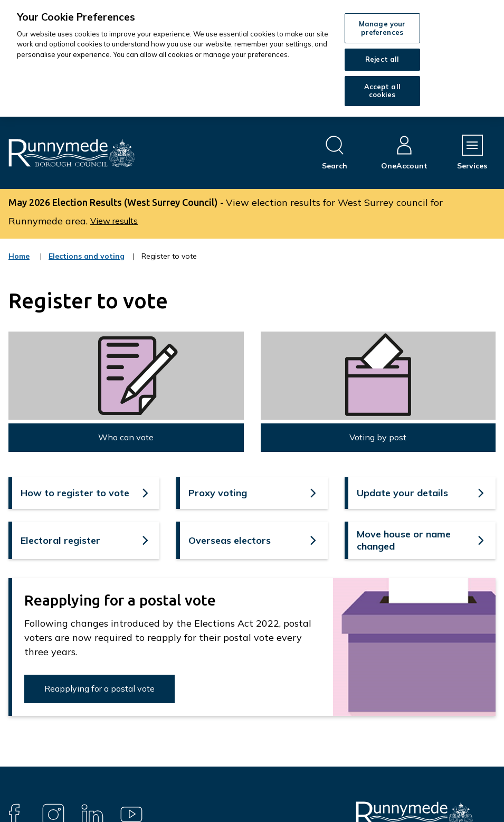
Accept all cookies (382, 91)
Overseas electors (230, 540)
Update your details (402, 493)
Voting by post (378, 437)
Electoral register (60, 540)
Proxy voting (218, 493)
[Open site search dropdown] (335, 153)
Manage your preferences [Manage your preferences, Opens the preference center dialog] (382, 28)
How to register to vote (75, 493)
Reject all (382, 59)
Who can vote (126, 437)
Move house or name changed (404, 540)
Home (19, 256)
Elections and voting (87, 263)
